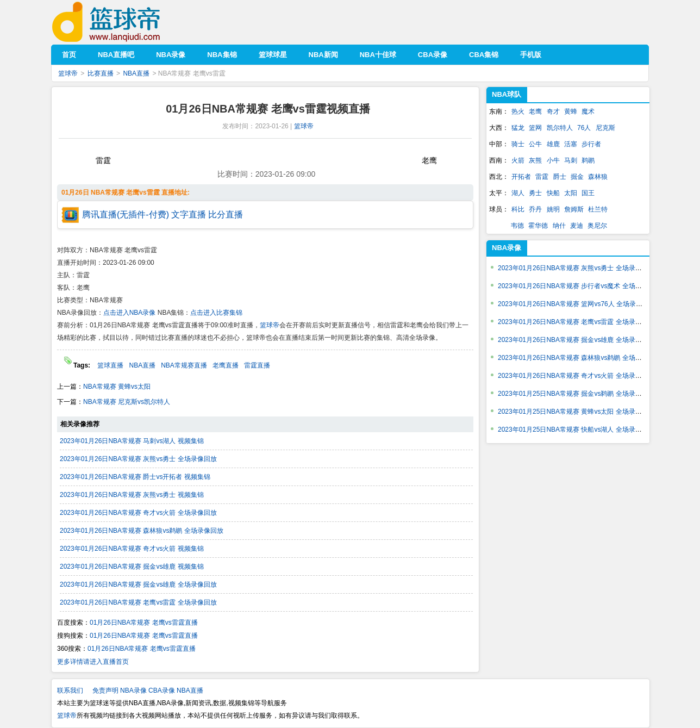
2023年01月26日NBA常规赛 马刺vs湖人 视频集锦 (132, 441)
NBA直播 (136, 73)
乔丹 (535, 209)
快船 (553, 193)
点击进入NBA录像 (130, 313)
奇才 (553, 111)
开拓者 (521, 177)
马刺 (571, 160)
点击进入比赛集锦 (216, 313)
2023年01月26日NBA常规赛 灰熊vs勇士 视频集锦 (132, 495)
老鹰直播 (226, 365)
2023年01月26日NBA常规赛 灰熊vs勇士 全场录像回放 (138, 459)
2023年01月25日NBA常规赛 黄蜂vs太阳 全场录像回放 (576, 412)
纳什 (559, 226)
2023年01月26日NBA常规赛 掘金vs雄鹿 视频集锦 (132, 567)
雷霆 (542, 177)
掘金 (577, 177)
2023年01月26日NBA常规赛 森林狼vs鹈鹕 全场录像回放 (142, 531)
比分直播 (226, 214)
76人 (584, 128)
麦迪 (577, 226)
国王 (588, 193)
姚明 (553, 209)
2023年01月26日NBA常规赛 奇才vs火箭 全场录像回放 (138, 513)
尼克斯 (605, 128)
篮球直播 (110, 365)
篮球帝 (123, 22)
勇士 (535, 193)
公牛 (535, 144)
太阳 (571, 193)
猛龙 (518, 128)
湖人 (518, 193)
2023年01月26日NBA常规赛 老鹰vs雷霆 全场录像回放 (138, 602)
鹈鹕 (588, 160)
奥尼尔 (597, 226)
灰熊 (535, 160)
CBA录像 (162, 690)
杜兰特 (598, 209)
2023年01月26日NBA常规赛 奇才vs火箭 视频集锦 (132, 549)
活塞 (571, 144)
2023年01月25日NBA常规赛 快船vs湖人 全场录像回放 (576, 430)
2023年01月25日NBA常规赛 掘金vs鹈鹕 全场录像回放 (576, 394)
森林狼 (598, 177)
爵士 (560, 177)
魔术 (588, 111)
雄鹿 (553, 144)
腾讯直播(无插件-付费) (126, 214)
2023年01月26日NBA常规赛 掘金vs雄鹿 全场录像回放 (138, 584)
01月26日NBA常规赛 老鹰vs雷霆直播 (144, 623)
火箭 (518, 160)
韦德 (517, 226)
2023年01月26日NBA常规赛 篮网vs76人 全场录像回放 (577, 304)
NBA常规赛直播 (184, 365)
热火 (518, 111)
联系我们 (70, 690)
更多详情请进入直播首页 (93, 662)
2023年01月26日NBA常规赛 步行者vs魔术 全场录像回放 (580, 286)
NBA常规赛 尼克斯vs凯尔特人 (127, 402)
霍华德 (538, 226)
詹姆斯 (574, 209)
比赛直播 (101, 73)
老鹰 (535, 111)
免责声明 (105, 690)
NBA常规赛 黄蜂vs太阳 (117, 387)
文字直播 (189, 214)
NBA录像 (507, 248)
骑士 (518, 144)
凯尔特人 (560, 128)
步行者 (591, 144)
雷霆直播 (257, 365)
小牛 (553, 160)
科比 (518, 209)
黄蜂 (571, 111)
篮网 (535, 128)
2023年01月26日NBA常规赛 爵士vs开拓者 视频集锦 (135, 477)
